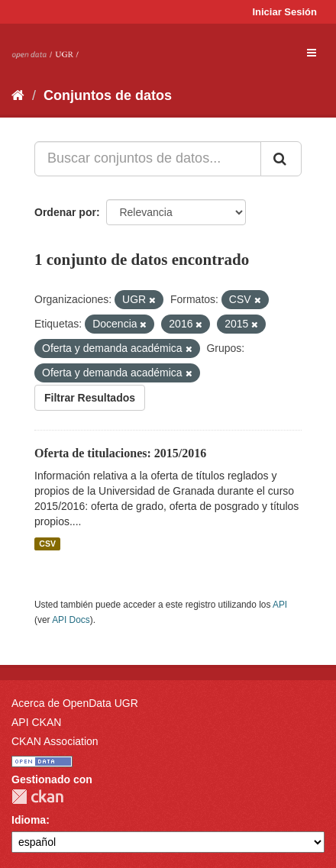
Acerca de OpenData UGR (75, 703)
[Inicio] (18, 95)
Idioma (29, 820)
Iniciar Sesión (284, 12)
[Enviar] (281, 159)
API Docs (71, 620)
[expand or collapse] (312, 53)
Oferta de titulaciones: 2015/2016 (120, 453)
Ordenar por (65, 212)
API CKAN (36, 722)
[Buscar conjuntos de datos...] (148, 159)
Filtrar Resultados (90, 398)
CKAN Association (55, 741)
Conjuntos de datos (108, 95)
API (280, 605)
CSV (47, 544)
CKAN (37, 797)
